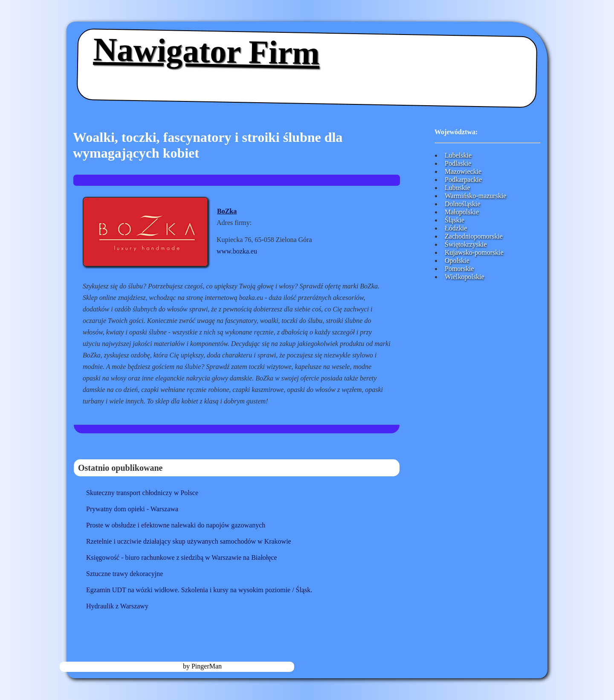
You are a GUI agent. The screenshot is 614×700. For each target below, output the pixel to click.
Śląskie (455, 220)
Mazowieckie (463, 171)
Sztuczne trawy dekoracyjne (125, 574)
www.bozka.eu (237, 251)
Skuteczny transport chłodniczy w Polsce (142, 493)
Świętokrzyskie (466, 244)
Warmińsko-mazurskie (475, 196)
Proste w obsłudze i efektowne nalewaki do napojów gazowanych (176, 525)
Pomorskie (459, 269)
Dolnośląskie (463, 204)
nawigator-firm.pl (157, 666)
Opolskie (457, 261)
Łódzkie (456, 228)
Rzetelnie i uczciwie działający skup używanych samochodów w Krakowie (189, 541)
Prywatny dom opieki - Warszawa (132, 509)
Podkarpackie (463, 180)
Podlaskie (458, 163)
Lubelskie (458, 155)
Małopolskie (462, 212)
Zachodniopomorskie (474, 236)
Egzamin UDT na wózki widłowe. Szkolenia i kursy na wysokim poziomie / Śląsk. (199, 590)
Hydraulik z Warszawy (117, 606)
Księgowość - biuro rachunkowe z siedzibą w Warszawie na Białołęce (182, 557)
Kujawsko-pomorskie (474, 252)
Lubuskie (458, 188)
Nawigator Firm (206, 51)
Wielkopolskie (465, 277)
